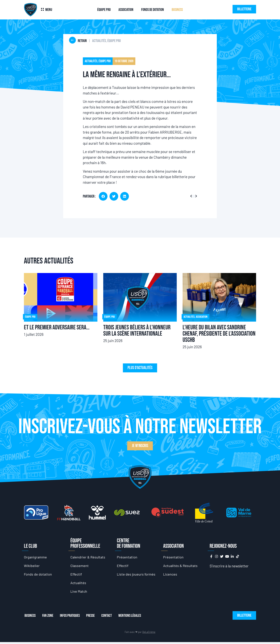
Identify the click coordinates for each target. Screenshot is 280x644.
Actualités (79, 584)
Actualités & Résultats (181, 566)
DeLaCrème (149, 634)
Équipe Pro (104, 10)
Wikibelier (32, 566)
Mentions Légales (135, 618)
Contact (111, 618)
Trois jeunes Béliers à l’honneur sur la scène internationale (137, 331)
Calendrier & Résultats (88, 557)
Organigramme (36, 557)
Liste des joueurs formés (136, 575)
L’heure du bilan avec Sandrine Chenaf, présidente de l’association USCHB (219, 334)
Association (126, 10)
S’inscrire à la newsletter (229, 566)
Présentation (127, 557)
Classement (80, 566)
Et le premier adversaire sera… (57, 328)
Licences (170, 575)
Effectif (77, 575)
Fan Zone (48, 618)
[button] (103, 196)
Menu (49, 10)
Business (177, 10)
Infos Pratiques (72, 618)
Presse (94, 618)
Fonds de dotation (153, 10)
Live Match (79, 593)
